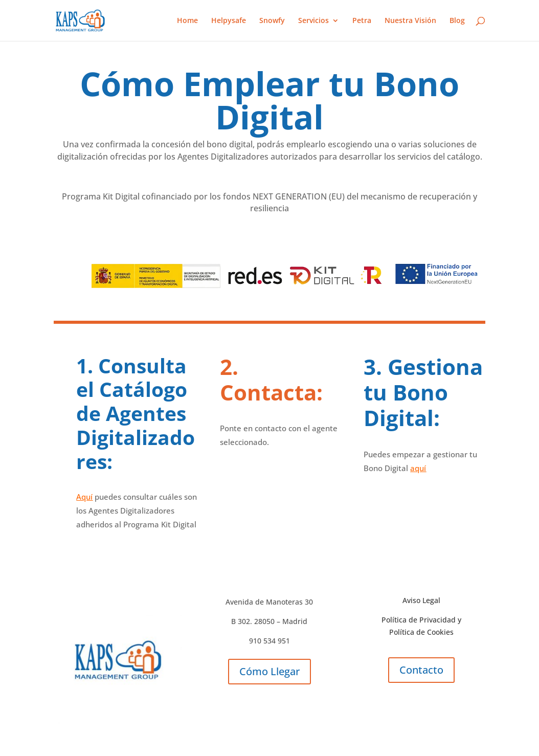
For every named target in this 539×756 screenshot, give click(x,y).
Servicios (313, 21)
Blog (457, 21)
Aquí (84, 497)
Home (187, 21)
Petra (362, 21)
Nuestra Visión (410, 21)
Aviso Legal (421, 600)
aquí (418, 468)
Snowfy (272, 21)
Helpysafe (229, 21)
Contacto (421, 670)
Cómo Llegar (269, 671)
